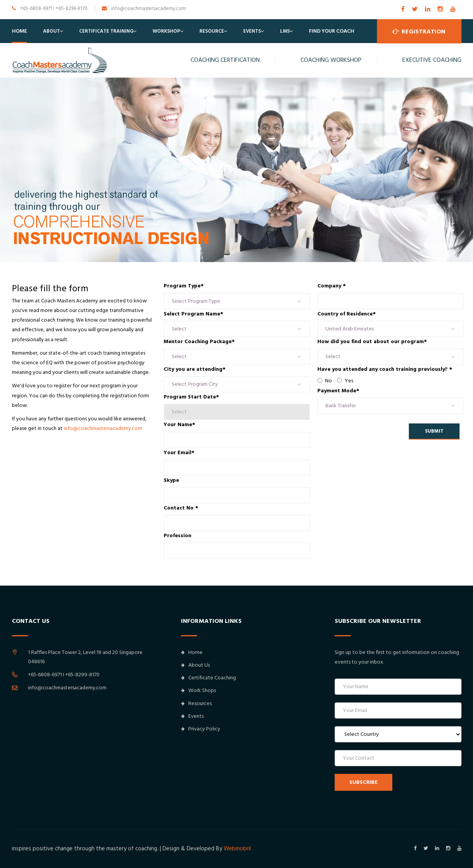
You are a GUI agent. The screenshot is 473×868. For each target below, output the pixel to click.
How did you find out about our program (372, 342)
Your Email (179, 453)
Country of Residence (347, 314)
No (325, 381)
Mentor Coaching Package (199, 342)
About (51, 31)
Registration (419, 31)
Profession (178, 536)
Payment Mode (338, 391)
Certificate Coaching (208, 678)
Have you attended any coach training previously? (385, 369)
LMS (285, 31)
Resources (196, 704)
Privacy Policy (201, 729)
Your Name (179, 425)
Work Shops (198, 690)
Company (332, 286)
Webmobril (237, 849)
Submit (434, 431)
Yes (345, 381)
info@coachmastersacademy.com (103, 428)
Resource (212, 31)
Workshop (166, 31)
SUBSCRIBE (363, 782)
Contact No (181, 508)
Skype (171, 480)
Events (252, 31)
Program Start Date (191, 397)
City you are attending (195, 369)
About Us (195, 665)
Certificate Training (106, 31)
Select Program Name (193, 314)
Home (19, 31)
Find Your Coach (332, 31)
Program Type (184, 286)
